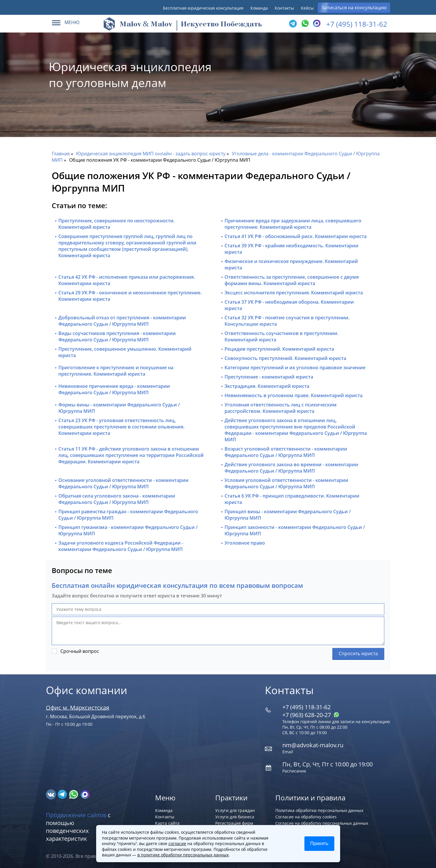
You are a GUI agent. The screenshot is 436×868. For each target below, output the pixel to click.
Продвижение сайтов (76, 815)
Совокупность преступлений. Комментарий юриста (285, 358)
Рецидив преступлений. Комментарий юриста (279, 349)
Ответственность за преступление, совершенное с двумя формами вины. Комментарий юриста (292, 280)
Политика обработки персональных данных (319, 810)
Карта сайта (167, 823)
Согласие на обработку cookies (306, 817)
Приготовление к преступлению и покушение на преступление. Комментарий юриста (116, 371)
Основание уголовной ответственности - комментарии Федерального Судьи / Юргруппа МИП (123, 483)
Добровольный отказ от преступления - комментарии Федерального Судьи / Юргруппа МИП (122, 321)
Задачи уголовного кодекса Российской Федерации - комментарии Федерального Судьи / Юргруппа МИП (121, 546)
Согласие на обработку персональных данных (322, 823)
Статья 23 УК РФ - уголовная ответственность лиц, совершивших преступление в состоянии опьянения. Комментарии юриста (121, 427)
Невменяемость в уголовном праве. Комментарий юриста (294, 395)
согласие (177, 843)
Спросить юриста (358, 653)
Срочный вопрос (80, 651)
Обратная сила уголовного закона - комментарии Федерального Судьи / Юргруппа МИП (117, 499)
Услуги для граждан (235, 810)
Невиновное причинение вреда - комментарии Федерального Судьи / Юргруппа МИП (114, 389)
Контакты (284, 8)
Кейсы (307, 8)
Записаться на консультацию (354, 8)
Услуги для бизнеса (235, 817)
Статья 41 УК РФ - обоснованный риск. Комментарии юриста (296, 236)
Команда (259, 8)
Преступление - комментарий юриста (269, 377)
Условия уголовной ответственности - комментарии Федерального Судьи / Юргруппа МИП (286, 483)
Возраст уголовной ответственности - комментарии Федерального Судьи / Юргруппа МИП (286, 452)
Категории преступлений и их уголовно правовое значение (295, 368)
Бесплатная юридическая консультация (203, 8)
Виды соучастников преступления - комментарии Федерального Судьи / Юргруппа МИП (117, 336)
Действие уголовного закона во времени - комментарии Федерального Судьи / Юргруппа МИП (291, 468)
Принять (319, 843)
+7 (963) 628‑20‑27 (311, 715)
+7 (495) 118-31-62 (357, 24)
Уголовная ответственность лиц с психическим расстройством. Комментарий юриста (281, 408)
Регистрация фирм (234, 823)
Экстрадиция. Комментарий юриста (267, 386)
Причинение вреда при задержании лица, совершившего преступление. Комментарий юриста (293, 224)
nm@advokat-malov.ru (313, 745)
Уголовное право (245, 543)
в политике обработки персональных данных (183, 855)
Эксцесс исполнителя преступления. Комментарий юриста (294, 293)
